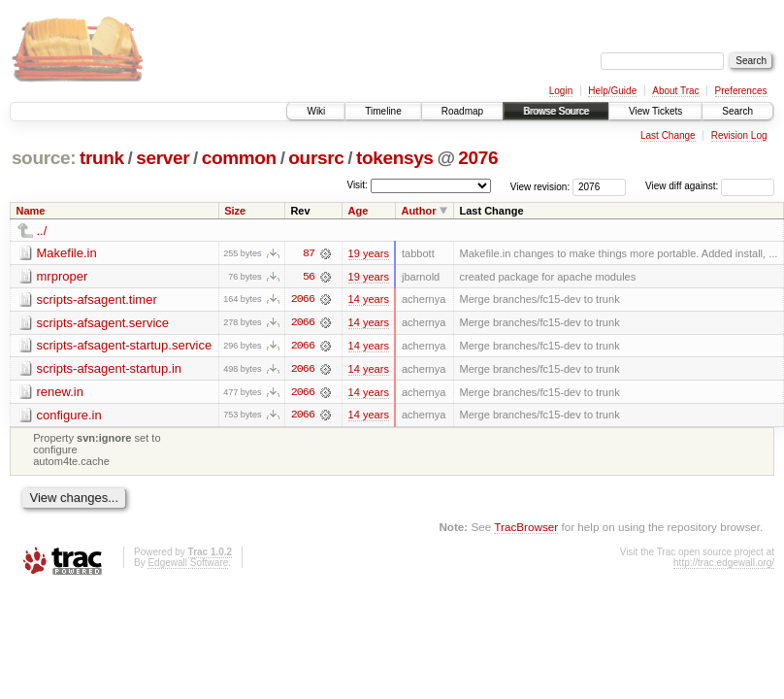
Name (31, 211)
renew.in (60, 393)
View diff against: (710, 186)
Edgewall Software (188, 565)
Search (737, 111)
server (163, 158)
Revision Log (739, 135)
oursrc (316, 158)
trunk (102, 158)
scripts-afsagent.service (103, 323)
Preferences (741, 91)
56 (309, 277)
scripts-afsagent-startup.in (110, 369)
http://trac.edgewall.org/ (724, 565)
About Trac (675, 91)
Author (418, 211)
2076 (478, 158)
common (239, 158)
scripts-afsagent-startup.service (125, 346)
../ (42, 231)
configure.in (69, 416)
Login (561, 91)
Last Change (668, 135)
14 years (369, 300)
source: (44, 158)
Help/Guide (612, 91)
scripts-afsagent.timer (97, 300)
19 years (369, 253)
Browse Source (556, 111)
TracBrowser (526, 528)
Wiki (316, 111)
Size (235, 211)
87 (309, 253)
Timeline (383, 111)
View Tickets (655, 111)
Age (359, 211)
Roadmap (462, 111)
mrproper (63, 276)
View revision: (540, 186)
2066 (303, 300)
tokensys (395, 158)
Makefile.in (67, 253)
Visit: (357, 185)
